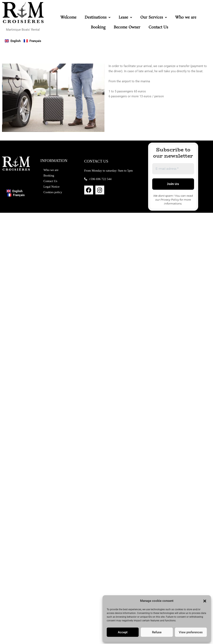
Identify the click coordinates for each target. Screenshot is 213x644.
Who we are (186, 17)
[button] (205, 601)
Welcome (68, 17)
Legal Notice (51, 187)
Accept (123, 632)
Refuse (157, 632)
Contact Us (158, 27)
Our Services (154, 17)
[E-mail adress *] (173, 169)
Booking (98, 27)
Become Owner (127, 27)
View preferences (191, 632)
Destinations (98, 17)
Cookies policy (53, 192)
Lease (125, 17)
